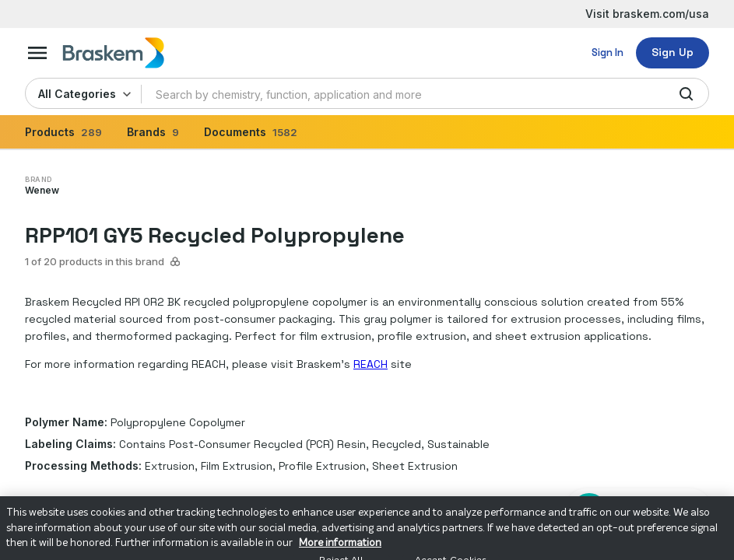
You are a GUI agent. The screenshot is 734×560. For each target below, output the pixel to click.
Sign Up (673, 52)
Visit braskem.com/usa (647, 14)
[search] (687, 94)
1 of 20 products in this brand (103, 261)
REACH (371, 364)
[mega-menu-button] (37, 53)
